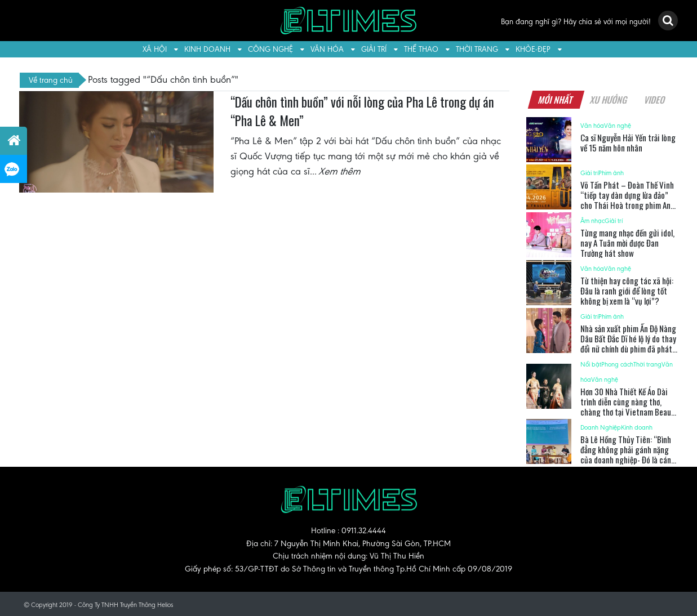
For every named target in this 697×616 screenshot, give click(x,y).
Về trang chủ (51, 80)
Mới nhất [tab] (556, 100)
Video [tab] (655, 100)
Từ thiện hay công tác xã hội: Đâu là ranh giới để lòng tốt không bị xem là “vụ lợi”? (627, 291)
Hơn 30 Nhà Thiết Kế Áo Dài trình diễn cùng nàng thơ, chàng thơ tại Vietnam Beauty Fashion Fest (629, 407)
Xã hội (155, 49)
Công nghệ (270, 49)
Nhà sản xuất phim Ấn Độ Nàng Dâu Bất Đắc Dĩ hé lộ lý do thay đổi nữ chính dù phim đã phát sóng (628, 343)
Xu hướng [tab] (609, 100)
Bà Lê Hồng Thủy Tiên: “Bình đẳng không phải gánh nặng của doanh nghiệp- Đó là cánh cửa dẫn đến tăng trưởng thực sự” (628, 459)
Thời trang (477, 49)
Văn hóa (327, 49)
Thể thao (421, 49)
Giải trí (374, 49)
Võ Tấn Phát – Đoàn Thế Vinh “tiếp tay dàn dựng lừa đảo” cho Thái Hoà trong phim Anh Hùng (627, 200)
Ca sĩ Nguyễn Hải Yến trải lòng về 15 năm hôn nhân (628, 142)
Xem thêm (340, 171)
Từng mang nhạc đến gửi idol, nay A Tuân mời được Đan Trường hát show (627, 243)
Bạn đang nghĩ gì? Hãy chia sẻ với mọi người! (576, 22)
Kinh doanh (207, 49)
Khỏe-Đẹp (533, 49)
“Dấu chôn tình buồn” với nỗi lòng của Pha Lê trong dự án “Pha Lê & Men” (362, 111)
